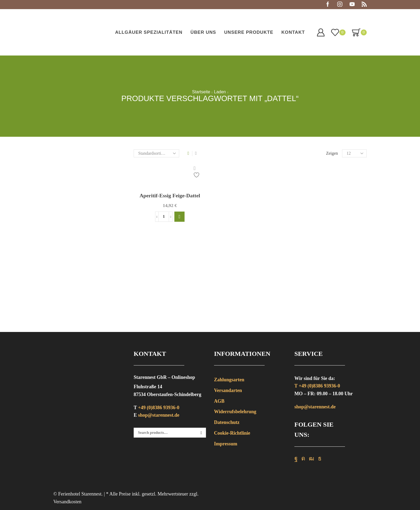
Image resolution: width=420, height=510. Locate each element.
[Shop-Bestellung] (156, 153)
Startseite (201, 92)
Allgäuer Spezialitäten (149, 32)
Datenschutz (227, 422)
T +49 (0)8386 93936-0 (317, 386)
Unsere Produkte (249, 32)
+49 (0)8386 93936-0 (159, 408)
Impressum (226, 444)
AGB (219, 401)
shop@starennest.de (159, 415)
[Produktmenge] (164, 217)
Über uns (203, 32)
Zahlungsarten (229, 380)
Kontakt (293, 32)
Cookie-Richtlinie (232, 433)
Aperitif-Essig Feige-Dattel (170, 196)
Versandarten (228, 390)
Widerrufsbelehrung (235, 412)
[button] (179, 217)
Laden (220, 92)
